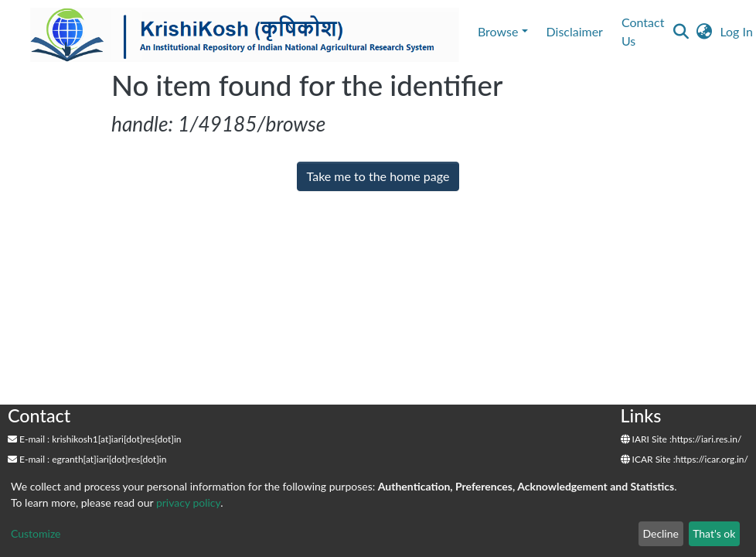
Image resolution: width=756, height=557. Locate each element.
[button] (704, 32)
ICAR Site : (648, 459)
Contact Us (643, 31)
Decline (661, 533)
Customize (36, 533)
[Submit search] (681, 32)
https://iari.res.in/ (707, 439)
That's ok (714, 533)
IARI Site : (647, 439)
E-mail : (29, 439)
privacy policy (188, 502)
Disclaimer (575, 31)
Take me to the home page (378, 176)
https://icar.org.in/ (712, 459)
